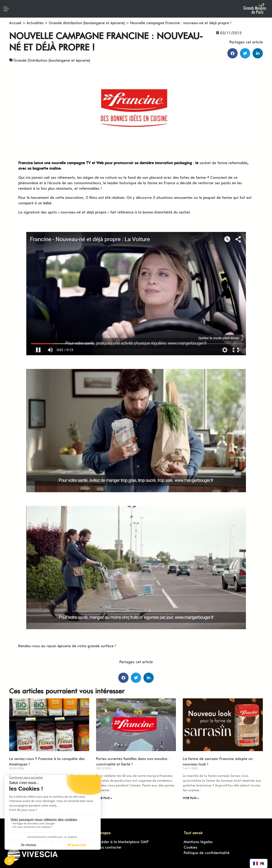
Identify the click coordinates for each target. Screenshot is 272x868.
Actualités (35, 23)
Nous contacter (108, 847)
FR (259, 863)
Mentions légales (198, 842)
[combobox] (259, 863)
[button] (233, 53)
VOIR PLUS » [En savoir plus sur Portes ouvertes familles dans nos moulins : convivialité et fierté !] (104, 798)
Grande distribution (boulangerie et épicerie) (87, 23)
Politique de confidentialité (207, 852)
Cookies (190, 847)
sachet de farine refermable (223, 163)
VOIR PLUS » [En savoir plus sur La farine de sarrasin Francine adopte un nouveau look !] (191, 798)
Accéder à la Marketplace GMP (122, 842)
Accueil (15, 23)
